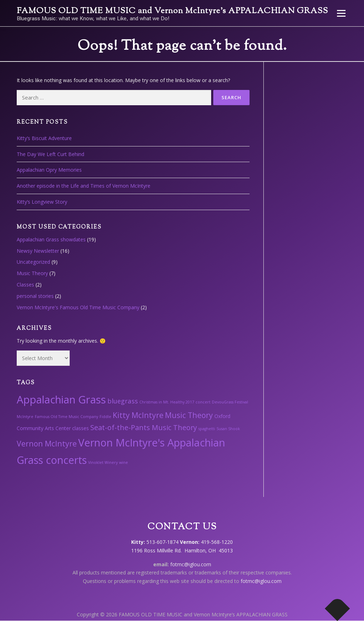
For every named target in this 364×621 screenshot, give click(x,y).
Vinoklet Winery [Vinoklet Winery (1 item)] (103, 462)
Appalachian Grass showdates (51, 239)
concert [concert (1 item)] (203, 402)
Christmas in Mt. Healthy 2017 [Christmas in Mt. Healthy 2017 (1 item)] (167, 402)
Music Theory (32, 273)
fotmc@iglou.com (191, 564)
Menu (341, 13)
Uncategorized (33, 262)
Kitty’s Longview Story (42, 202)
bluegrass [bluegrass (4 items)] (123, 401)
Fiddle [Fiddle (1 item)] (105, 417)
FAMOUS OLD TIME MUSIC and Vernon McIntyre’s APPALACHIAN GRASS (172, 11)
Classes (25, 285)
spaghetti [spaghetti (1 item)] (207, 429)
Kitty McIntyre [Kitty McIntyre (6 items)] (138, 415)
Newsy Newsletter (38, 251)
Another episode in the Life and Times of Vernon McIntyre (84, 186)
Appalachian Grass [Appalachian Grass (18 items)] (61, 400)
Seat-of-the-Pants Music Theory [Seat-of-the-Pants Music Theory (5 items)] (144, 427)
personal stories (35, 296)
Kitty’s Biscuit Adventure (44, 138)
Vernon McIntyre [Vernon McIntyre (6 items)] (47, 443)
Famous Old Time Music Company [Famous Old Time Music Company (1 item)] (66, 417)
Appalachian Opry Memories (49, 170)
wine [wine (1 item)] (124, 462)
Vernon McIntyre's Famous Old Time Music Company (78, 307)
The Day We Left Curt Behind (50, 154)
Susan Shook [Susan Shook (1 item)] (228, 429)
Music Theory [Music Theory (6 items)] (189, 415)
